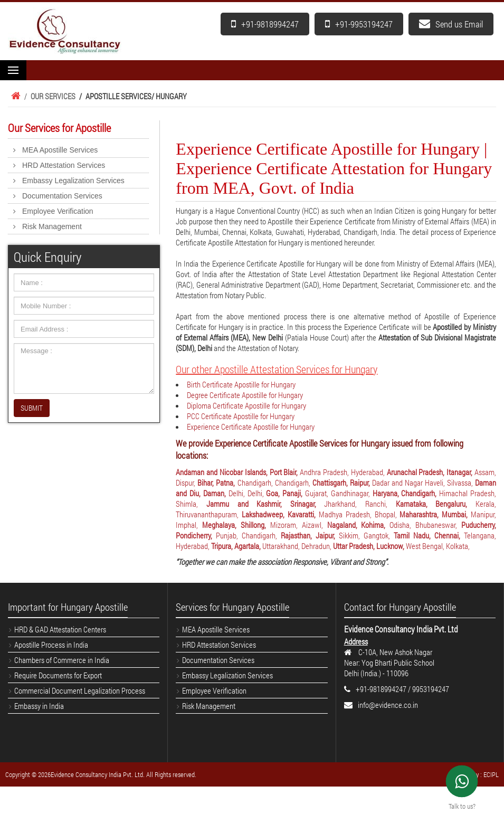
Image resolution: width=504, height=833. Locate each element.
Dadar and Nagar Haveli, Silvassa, (424, 482)
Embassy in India (39, 706)
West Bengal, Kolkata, (438, 546)
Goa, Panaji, (286, 493)
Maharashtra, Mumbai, (435, 514)
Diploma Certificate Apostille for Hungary (246, 405)
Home (14, 96)
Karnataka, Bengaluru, (436, 504)
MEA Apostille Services (60, 150)
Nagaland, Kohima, (359, 525)
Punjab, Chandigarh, (248, 535)
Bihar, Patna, (217, 482)
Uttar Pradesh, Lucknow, (369, 546)
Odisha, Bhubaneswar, (425, 525)
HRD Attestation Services (64, 165)
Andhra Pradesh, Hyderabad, (343, 472)
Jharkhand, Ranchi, (360, 504)
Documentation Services (62, 196)
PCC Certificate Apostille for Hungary (241, 416)
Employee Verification (58, 211)
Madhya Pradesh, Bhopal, (359, 514)
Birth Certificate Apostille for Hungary (241, 384)
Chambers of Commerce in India (62, 660)
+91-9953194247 (359, 24)
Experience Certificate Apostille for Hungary (251, 427)
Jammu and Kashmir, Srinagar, (265, 504)
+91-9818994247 (265, 24)
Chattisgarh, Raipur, (342, 482)
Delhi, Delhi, (248, 493)
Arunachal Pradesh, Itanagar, (431, 472)
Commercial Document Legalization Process (80, 690)
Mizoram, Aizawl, (299, 525)
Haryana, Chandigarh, (406, 493)
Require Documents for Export (58, 675)
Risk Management (52, 226)
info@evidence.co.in (388, 705)
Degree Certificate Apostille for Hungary (245, 395)
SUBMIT (32, 408)
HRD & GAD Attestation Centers (60, 629)
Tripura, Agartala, (237, 546)
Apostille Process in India (51, 645)
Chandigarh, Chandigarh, (275, 482)
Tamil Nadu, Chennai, (429, 535)
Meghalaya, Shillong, (236, 525)
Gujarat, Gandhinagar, (339, 493)
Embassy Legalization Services (73, 181)
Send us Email (451, 24)
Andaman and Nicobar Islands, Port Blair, (238, 472)
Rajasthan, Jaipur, (310, 535)
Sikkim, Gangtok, (366, 535)
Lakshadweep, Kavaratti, (280, 514)
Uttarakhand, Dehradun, (298, 546)
